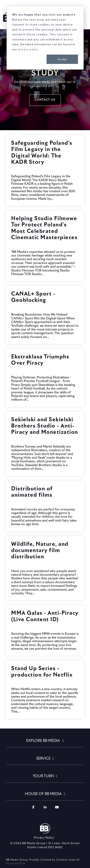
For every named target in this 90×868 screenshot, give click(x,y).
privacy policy (28, 49)
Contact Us (45, 100)
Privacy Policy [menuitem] (44, 838)
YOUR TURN (43, 776)
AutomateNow (16, 864)
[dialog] (45, 38)
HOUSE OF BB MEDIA (43, 794)
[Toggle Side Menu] (84, 15)
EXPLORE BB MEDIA (43, 741)
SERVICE (43, 759)
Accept (62, 59)
